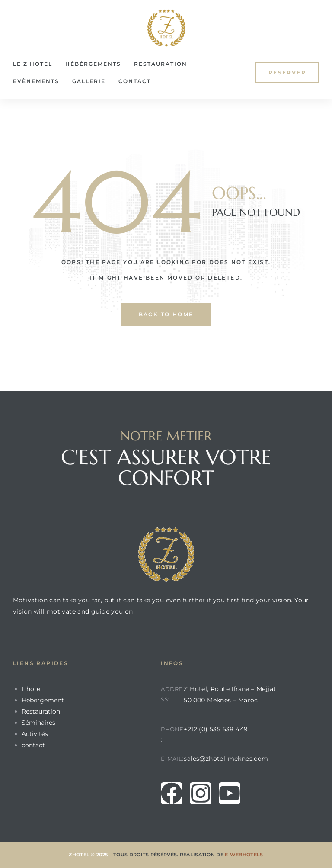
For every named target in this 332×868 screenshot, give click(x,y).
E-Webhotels (244, 855)
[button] (287, 72)
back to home (166, 314)
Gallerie (89, 81)
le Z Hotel (33, 64)
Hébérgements (93, 64)
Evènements (36, 81)
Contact (135, 81)
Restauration (161, 64)
